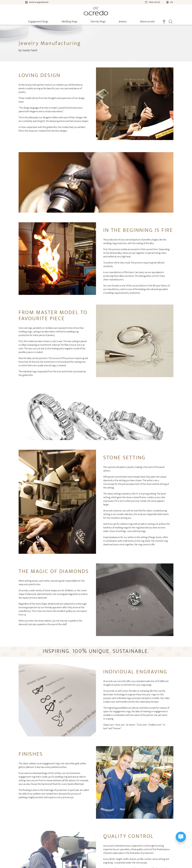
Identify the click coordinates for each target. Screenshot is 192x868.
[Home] (96, 11)
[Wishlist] (153, 2)
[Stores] (164, 21)
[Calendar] (34, 2)
